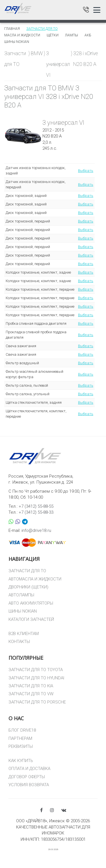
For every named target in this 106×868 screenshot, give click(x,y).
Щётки (53, 35)
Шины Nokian (17, 42)
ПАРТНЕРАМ (20, 738)
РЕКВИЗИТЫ (21, 746)
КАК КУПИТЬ (21, 761)
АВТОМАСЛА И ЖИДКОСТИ (35, 579)
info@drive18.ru (36, 530)
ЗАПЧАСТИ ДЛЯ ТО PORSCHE (37, 702)
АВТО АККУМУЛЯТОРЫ (31, 603)
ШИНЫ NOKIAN (23, 611)
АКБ (88, 35)
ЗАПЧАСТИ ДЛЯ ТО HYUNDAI (36, 678)
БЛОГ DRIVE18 (22, 730)
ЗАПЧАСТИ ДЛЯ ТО (27, 571)
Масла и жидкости (22, 35)
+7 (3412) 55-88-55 (36, 506)
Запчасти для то (42, 29)
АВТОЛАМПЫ (21, 595)
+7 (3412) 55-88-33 (36, 512)
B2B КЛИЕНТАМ (24, 634)
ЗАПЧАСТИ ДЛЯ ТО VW (31, 694)
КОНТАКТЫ (19, 642)
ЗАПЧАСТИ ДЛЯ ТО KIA (31, 686)
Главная (12, 29)
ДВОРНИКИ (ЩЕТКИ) (28, 587)
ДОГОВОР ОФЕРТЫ (27, 777)
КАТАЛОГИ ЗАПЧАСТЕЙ (31, 619)
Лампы (72, 35)
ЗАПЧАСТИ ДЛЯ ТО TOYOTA (36, 670)
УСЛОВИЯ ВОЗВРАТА (29, 785)
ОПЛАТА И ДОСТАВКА (29, 769)
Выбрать (86, 171)
